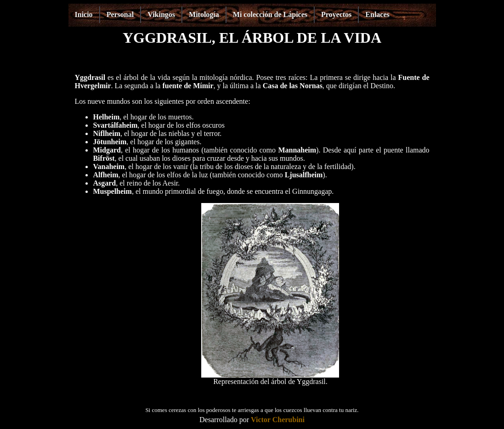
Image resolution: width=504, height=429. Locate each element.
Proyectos (336, 14)
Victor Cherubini (278, 420)
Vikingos (161, 14)
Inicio (84, 14)
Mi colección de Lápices (270, 14)
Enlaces (377, 14)
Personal (120, 14)
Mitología (204, 14)
